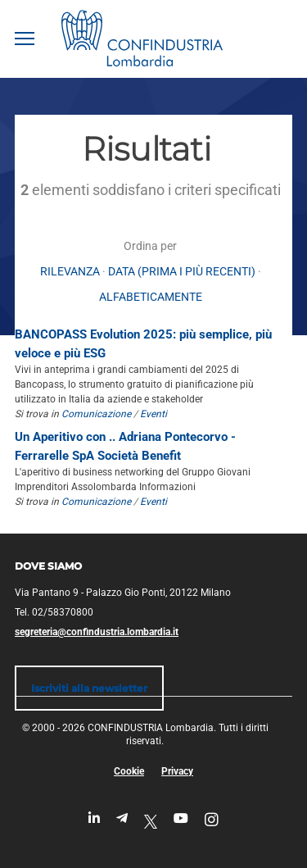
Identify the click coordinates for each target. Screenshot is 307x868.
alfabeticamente (151, 297)
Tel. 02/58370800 (54, 612)
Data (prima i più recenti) (182, 271)
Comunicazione (96, 414)
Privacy (177, 771)
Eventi (153, 414)
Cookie (129, 771)
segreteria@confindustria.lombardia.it (97, 632)
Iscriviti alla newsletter (89, 688)
